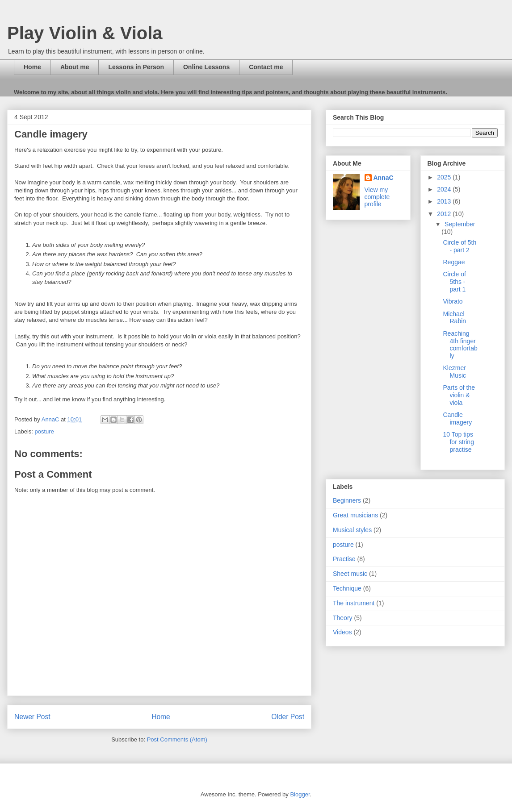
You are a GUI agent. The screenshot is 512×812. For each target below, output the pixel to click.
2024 (445, 189)
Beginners (347, 500)
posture (44, 431)
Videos (342, 632)
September (460, 224)
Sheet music (350, 574)
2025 (445, 177)
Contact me (266, 67)
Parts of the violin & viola (459, 395)
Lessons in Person (136, 67)
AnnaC (384, 178)
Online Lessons (206, 67)
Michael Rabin (454, 318)
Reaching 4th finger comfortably (460, 345)
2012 (445, 214)
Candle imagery (457, 418)
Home (32, 67)
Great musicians (355, 515)
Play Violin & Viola (85, 33)
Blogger (300, 794)
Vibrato (453, 301)
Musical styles (352, 530)
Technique (347, 588)
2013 (445, 201)
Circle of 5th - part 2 (460, 246)
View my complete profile (377, 197)
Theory (343, 618)
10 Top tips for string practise (458, 442)
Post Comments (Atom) (177, 739)
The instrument (354, 603)
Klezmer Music (454, 372)
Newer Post (32, 717)
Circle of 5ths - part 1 (454, 282)
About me (75, 67)
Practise (344, 559)
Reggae (454, 262)
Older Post (288, 717)
